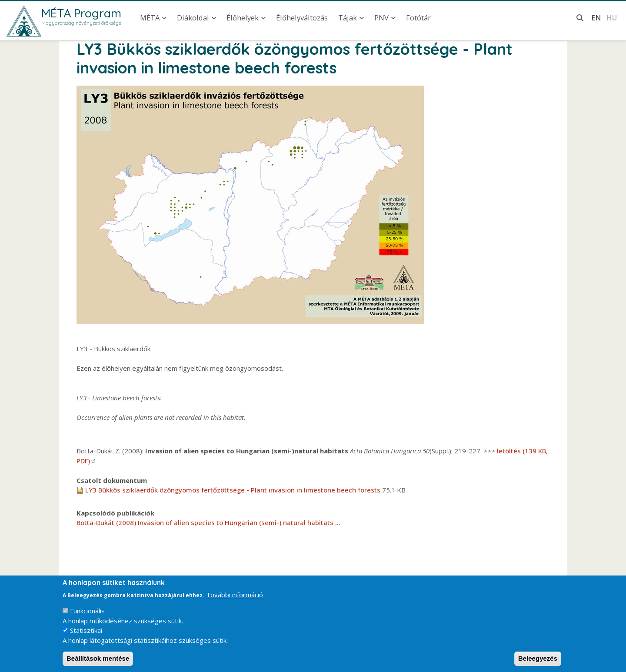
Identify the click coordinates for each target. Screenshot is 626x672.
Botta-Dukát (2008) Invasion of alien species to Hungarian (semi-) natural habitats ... (208, 522)
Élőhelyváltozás (302, 18)
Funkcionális (87, 617)
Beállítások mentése (98, 664)
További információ (235, 601)
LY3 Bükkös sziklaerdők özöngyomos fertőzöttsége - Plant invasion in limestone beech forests (233, 490)
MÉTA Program (81, 13)
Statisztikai (86, 636)
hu (612, 18)
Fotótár (418, 18)
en (596, 18)
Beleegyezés (538, 664)
